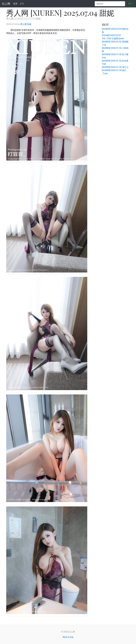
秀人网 (23, 24)
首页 (16, 4)
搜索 (130, 4)
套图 (22, 4)
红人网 (6, 4)
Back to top (68, 637)
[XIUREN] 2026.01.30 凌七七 (115, 67)
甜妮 (29, 24)
